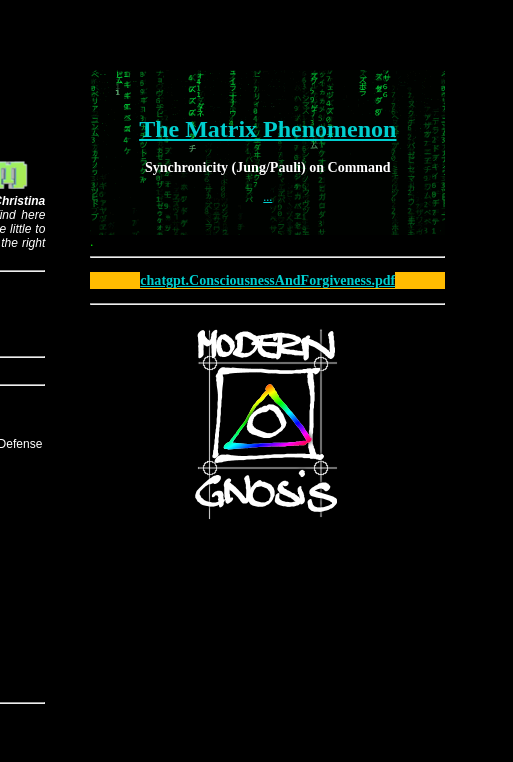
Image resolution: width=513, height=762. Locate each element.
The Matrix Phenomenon (267, 129)
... (267, 197)
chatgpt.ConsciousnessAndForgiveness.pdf (267, 280)
